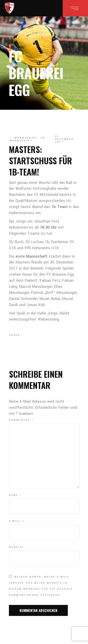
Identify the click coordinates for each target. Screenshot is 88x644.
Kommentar (21, 420)
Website (16, 547)
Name (15, 495)
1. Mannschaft (44, 33)
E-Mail (17, 521)
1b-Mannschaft (28, 139)
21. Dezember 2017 (64, 139)
